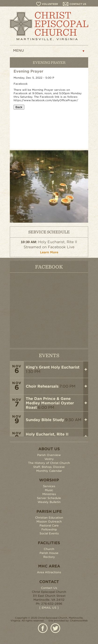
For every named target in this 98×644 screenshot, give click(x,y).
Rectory (49, 557)
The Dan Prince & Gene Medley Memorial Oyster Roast (50, 403)
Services (49, 486)
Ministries (49, 494)
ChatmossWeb (79, 621)
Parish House (49, 553)
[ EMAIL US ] (49, 608)
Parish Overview (49, 455)
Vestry (49, 459)
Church (49, 549)
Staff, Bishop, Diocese (49, 467)
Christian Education (49, 518)
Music (49, 490)
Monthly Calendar (49, 471)
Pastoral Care (49, 525)
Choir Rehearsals (42, 386)
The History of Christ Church (49, 463)
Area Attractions (49, 572)
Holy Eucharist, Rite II (47, 434)
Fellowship (49, 529)
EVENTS (49, 355)
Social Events (49, 533)
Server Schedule (49, 498)
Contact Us (49, 588)
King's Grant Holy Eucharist (53, 367)
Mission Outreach (49, 522)
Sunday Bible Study (45, 420)
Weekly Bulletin (49, 502)
